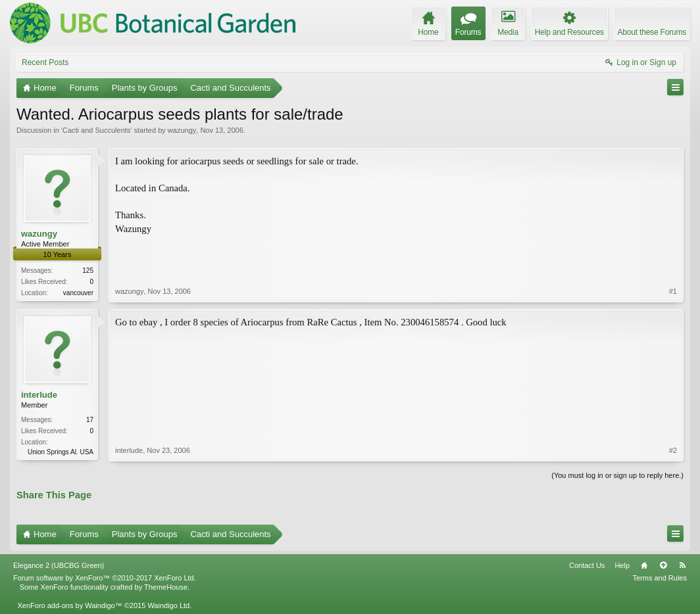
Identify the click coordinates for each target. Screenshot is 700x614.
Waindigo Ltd (168, 605)
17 (90, 420)
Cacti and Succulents (96, 130)
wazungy (182, 130)
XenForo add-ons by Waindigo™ (69, 605)
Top (663, 565)
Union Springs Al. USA (61, 452)
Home (644, 565)
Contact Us (587, 565)
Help (622, 565)
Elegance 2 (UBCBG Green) (59, 565)
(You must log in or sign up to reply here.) (617, 475)
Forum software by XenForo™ (105, 578)
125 (88, 271)
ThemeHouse (166, 587)
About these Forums (652, 32)
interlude (39, 395)
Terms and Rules (660, 578)
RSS (682, 565)
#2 (673, 450)
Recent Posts (45, 62)
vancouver (78, 293)
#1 (673, 291)
